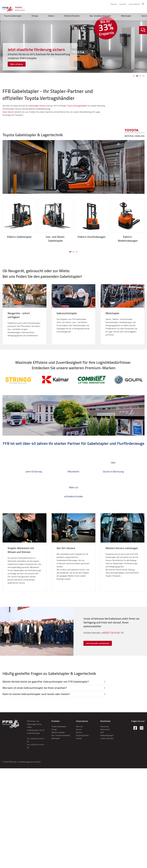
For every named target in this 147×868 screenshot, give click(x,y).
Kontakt (121, 3)
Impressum (105, 727)
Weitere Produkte (96, 9)
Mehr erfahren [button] (16, 64)
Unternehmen (133, 3)
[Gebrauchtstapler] (74, 313)
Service (141, 9)
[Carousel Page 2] (137, 76)
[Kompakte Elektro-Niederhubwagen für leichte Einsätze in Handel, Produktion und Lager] (40, 55)
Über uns (79, 727)
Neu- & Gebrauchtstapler (115, 9)
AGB (102, 733)
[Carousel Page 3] (140, 76)
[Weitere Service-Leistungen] (122, 548)
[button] (55, 682)
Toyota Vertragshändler (77, 106)
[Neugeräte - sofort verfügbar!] (25, 315)
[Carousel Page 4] (144, 76)
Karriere (112, 3)
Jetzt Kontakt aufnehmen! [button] (98, 643)
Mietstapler (131, 9)
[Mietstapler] (122, 313)
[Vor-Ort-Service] (74, 548)
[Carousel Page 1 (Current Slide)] (134, 76)
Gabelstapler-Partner (37, 106)
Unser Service (8, 112)
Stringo (76, 9)
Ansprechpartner (82, 736)
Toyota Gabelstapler (63, 9)
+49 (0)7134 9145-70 (112, 633)
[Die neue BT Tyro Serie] (40, 49)
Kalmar (84, 9)
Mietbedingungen (107, 736)
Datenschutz (105, 730)
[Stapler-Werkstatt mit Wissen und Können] (25, 550)
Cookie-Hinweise (107, 739)
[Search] (142, 4)
